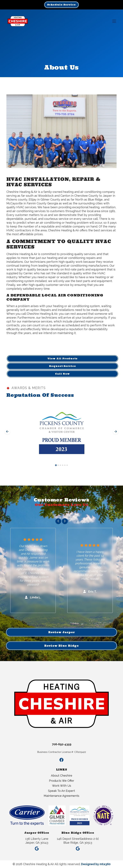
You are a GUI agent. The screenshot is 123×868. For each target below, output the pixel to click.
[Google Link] (37, 848)
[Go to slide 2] (58, 465)
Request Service (62, 366)
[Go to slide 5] (65, 465)
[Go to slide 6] (67, 465)
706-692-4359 (62, 744)
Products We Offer (62, 781)
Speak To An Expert (61, 791)
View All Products (63, 359)
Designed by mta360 (96, 864)
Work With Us (62, 786)
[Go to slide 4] (63, 465)
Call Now (62, 374)
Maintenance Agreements (61, 796)
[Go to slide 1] (56, 465)
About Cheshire (62, 776)
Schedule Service (61, 5)
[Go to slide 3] (60, 465)
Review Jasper (62, 632)
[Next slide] (116, 432)
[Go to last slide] (7, 432)
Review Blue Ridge (61, 646)
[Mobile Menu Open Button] (114, 21)
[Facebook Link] (61, 760)
